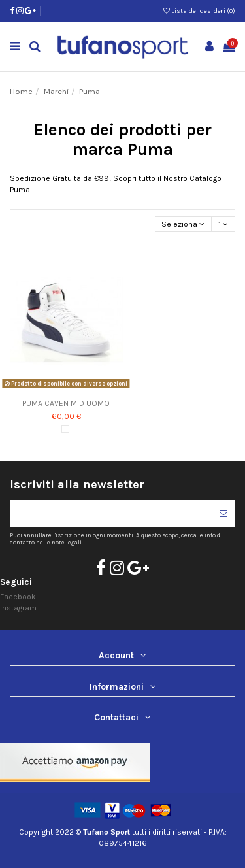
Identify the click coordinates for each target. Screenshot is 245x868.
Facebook (18, 597)
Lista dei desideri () (199, 11)
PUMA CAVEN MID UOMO (66, 403)
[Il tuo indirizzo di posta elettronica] (111, 514)
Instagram (18, 608)
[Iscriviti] (223, 514)
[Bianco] (65, 429)
